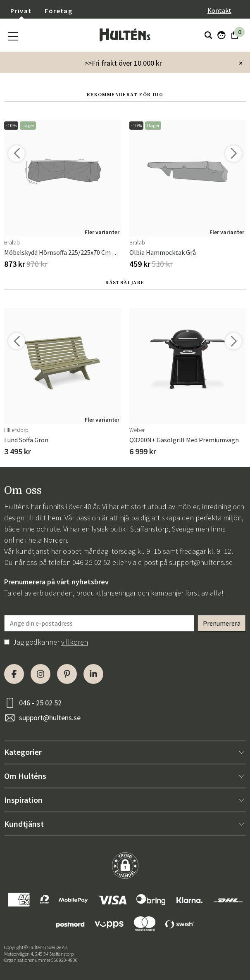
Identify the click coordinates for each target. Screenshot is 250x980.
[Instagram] (40, 674)
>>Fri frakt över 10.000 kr (123, 63)
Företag (58, 11)
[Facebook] (14, 674)
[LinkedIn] (93, 674)
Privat (21, 11)
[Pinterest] (67, 674)
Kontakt (219, 10)
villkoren (75, 642)
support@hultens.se (201, 562)
